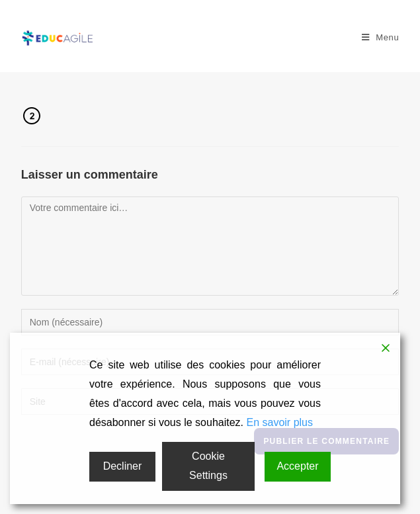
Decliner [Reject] (123, 466)
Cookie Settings (208, 466)
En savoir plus (279, 422)
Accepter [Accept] (297, 466)
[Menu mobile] (381, 38)
